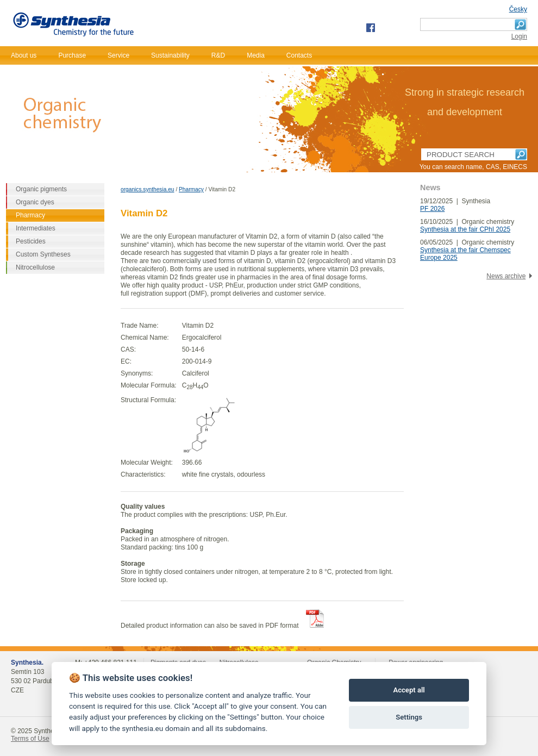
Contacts (299, 55)
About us (24, 55)
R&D (218, 55)
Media (256, 55)
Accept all (409, 690)
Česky (518, 9)
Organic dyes (35, 202)
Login (519, 36)
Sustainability (170, 55)
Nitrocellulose (35, 267)
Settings (409, 717)
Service (118, 55)
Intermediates (36, 228)
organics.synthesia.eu (148, 189)
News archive (506, 276)
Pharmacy (191, 189)
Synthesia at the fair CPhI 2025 (465, 229)
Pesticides (31, 241)
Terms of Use (30, 739)
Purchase (72, 55)
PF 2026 (432, 209)
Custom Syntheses (43, 254)
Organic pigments (41, 189)
